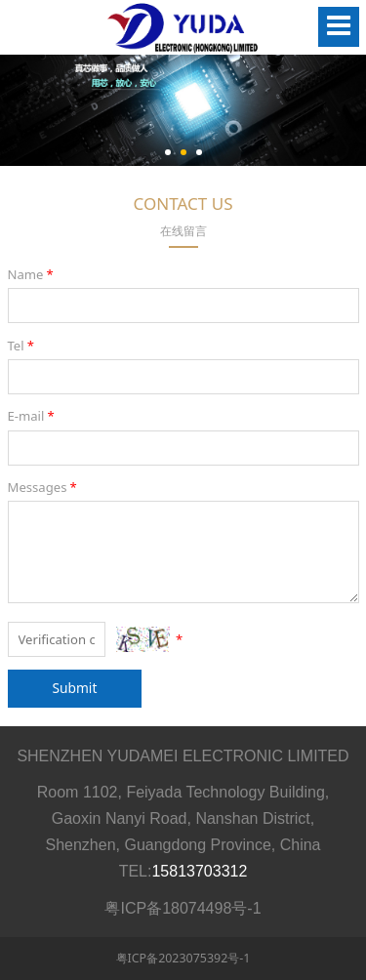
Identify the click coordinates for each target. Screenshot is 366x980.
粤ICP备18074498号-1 (183, 908)
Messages (44, 487)
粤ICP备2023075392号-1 (183, 958)
